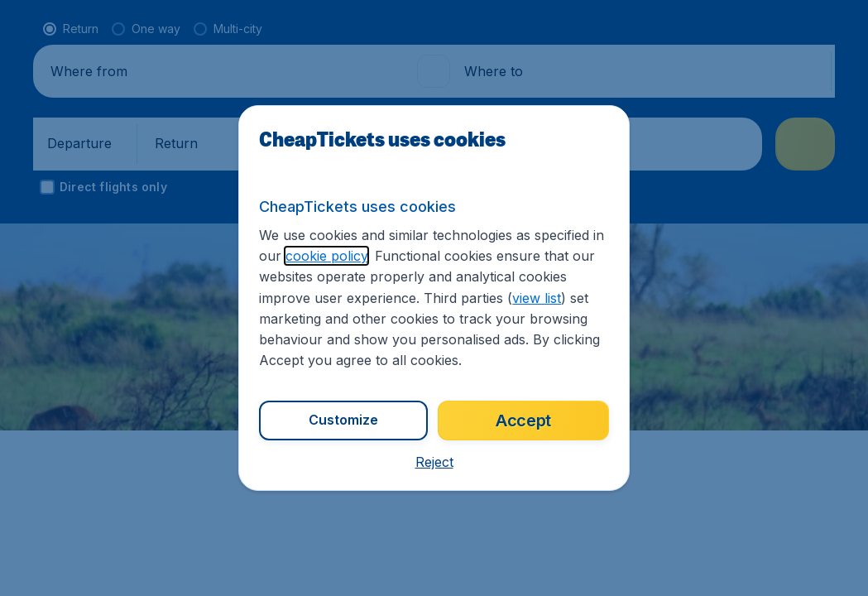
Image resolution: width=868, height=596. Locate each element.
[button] (434, 462)
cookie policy (326, 256)
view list (537, 298)
